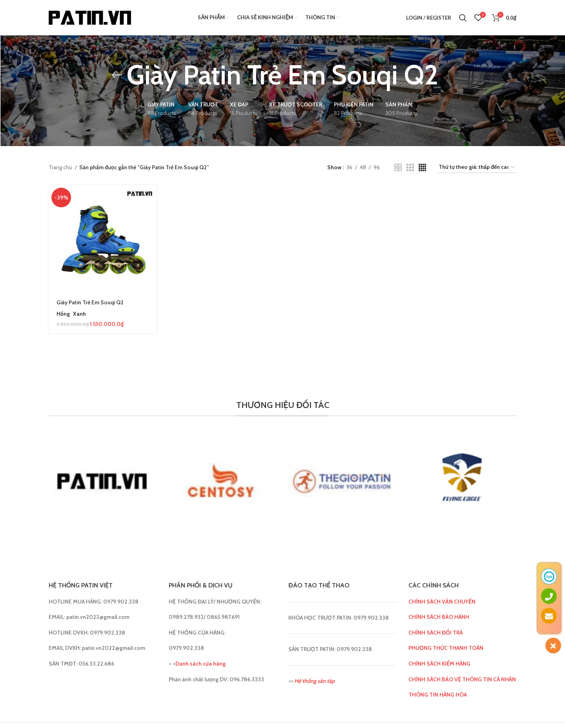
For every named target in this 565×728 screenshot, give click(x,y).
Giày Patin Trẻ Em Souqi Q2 (90, 302)
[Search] (463, 18)
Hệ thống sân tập (314, 681)
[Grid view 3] (410, 167)
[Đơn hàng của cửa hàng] (477, 167)
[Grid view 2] (398, 167)
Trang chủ (61, 167)
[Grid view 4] (422, 167)
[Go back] (117, 75)
